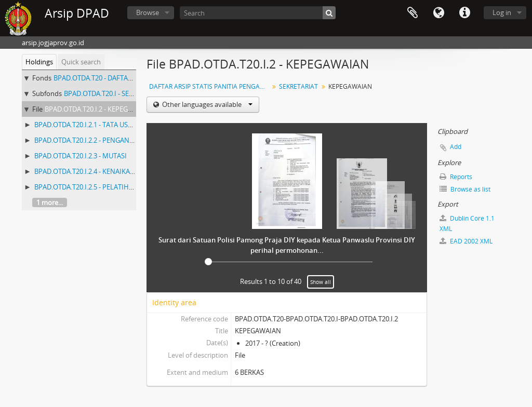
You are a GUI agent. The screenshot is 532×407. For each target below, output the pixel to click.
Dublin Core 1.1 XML (467, 223)
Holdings (39, 62)
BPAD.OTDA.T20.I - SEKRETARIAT (113, 93)
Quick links (464, 13)
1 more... (50, 202)
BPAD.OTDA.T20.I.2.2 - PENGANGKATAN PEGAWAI (110, 140)
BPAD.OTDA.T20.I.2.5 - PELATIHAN (86, 187)
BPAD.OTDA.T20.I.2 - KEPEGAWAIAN (99, 109)
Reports (456, 177)
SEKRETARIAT (298, 86)
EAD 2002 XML (466, 241)
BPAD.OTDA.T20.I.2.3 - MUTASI (81, 156)
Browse (148, 12)
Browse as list (465, 189)
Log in (502, 12)
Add (456, 147)
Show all (321, 282)
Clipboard (413, 13)
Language (438, 13)
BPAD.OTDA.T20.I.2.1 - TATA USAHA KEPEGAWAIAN (112, 125)
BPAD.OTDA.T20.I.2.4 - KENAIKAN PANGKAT (101, 171)
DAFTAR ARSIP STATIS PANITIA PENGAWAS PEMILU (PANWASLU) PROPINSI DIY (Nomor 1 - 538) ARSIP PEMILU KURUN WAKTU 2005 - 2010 (210, 86)
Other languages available (207, 104)
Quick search (81, 62)
